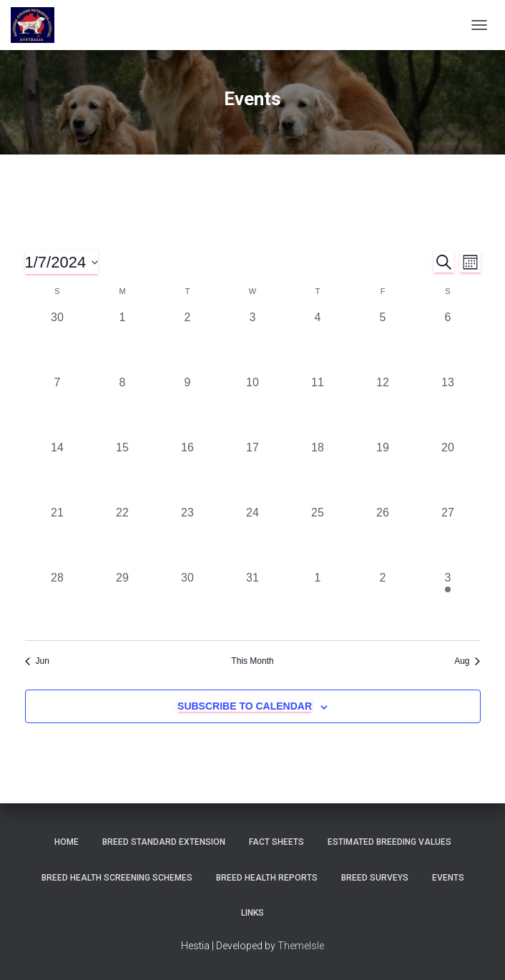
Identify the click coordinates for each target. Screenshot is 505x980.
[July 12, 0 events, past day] (383, 407)
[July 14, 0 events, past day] (58, 472)
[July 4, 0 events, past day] (318, 342)
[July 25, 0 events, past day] (318, 537)
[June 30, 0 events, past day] (58, 342)
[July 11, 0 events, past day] (318, 407)
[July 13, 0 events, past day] (448, 407)
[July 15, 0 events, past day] (123, 472)
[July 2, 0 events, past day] (188, 342)
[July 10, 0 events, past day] (253, 407)
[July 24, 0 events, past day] (253, 537)
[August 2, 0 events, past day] (383, 602)
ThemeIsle (301, 946)
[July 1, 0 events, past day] (123, 342)
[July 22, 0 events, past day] (123, 537)
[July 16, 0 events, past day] (188, 472)
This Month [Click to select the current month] (252, 661)
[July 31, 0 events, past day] (253, 602)
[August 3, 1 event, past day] (448, 602)
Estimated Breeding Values (389, 842)
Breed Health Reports (267, 878)
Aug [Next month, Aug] (467, 661)
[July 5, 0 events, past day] (383, 342)
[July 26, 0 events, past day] (383, 537)
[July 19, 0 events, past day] (383, 472)
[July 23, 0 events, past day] (188, 537)
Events (448, 878)
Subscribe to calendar (245, 706)
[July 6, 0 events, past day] (448, 342)
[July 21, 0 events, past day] (58, 537)
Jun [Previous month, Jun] (37, 661)
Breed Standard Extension (164, 842)
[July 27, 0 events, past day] (448, 537)
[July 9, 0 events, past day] (188, 407)
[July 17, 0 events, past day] (253, 472)
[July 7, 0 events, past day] (58, 407)
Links (252, 913)
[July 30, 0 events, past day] (188, 602)
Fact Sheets (276, 842)
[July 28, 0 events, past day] (58, 602)
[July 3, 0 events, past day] (253, 342)
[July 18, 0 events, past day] (318, 472)
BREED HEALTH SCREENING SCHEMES (117, 878)
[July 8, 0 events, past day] (123, 407)
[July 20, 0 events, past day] (448, 472)
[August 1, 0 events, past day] (318, 602)
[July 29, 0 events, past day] (123, 602)
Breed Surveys (375, 878)
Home (67, 842)
